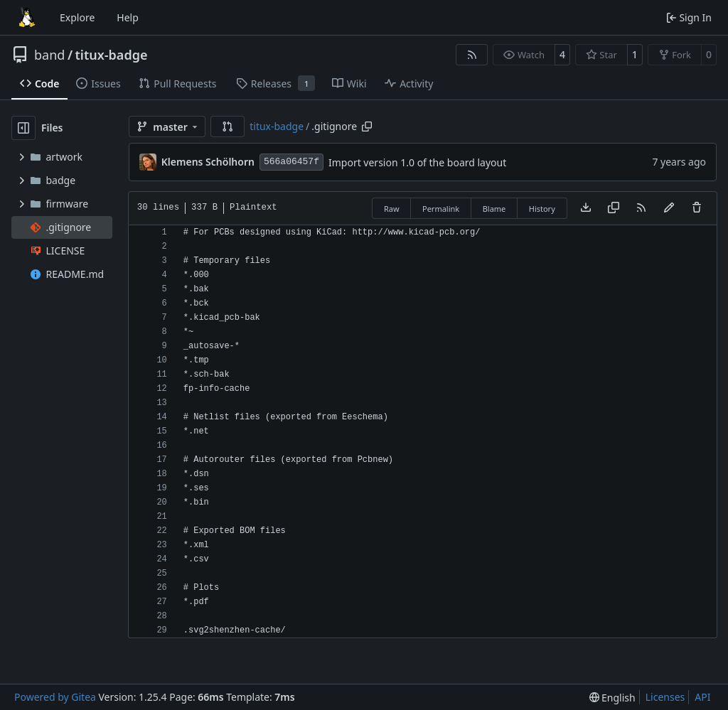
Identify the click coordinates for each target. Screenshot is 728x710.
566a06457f (291, 162)
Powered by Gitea (55, 697)
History (542, 209)
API (702, 697)
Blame (494, 209)
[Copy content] (614, 208)
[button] (227, 127)
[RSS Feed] (472, 55)
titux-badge (112, 55)
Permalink (441, 209)
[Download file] (586, 208)
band (49, 55)
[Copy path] (367, 127)
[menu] (612, 698)
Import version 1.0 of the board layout (417, 162)
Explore (77, 17)
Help (128, 17)
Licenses (665, 697)
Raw (392, 209)
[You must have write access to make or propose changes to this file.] (697, 208)
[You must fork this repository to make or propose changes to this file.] (669, 208)
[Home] (27, 18)
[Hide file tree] (23, 128)
